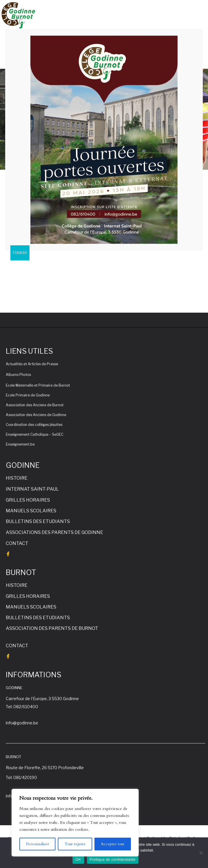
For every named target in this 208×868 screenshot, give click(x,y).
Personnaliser (38, 844)
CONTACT (17, 543)
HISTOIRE (17, 478)
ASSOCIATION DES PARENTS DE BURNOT (52, 628)
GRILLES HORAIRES (28, 500)
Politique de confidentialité (113, 859)
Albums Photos (18, 375)
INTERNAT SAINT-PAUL (32, 489)
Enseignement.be (20, 444)
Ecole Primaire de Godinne (28, 395)
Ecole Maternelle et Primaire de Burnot (38, 385)
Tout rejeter (75, 844)
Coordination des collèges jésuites (34, 425)
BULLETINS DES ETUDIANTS (38, 521)
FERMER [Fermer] (20, 253)
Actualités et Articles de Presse (32, 364)
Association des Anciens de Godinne (36, 415)
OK (78, 859)
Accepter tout (113, 844)
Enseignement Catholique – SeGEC (35, 434)
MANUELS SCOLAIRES (31, 511)
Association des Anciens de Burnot (35, 405)
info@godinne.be (22, 723)
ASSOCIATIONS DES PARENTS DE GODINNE (54, 532)
